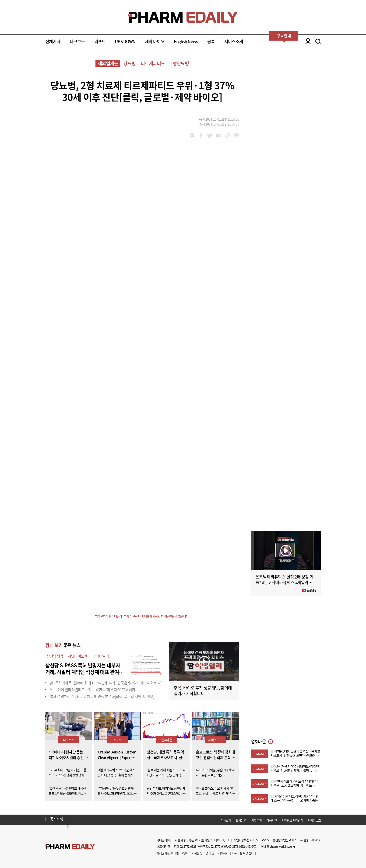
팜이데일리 (100, 656)
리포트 (100, 41)
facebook (201, 136)
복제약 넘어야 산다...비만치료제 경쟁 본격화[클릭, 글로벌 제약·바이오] (102, 696)
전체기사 (53, 41)
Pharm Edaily (70, 846)
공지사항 (57, 819)
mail (219, 136)
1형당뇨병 (180, 63)
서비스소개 (234, 41)
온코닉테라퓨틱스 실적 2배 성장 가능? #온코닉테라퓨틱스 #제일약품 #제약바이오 (285, 582)
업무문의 (257, 820)
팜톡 (211, 41)
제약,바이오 (216, 740)
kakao (192, 136)
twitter (210, 136)
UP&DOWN (125, 41)
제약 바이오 (155, 41)
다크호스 (77, 41)
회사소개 (226, 820)
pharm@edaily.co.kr (282, 846)
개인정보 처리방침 (292, 820)
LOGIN (307, 41)
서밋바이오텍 (78, 656)
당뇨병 (129, 63)
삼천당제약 (55, 656)
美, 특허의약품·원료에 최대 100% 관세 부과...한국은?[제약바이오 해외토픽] (106, 683)
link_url (227, 136)
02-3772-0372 (236, 846)
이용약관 (272, 820)
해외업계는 (108, 63)
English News (186, 41)
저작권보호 (314, 820)
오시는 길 (241, 820)
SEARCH (318, 41)
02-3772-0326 (188, 846)
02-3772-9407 (219, 846)
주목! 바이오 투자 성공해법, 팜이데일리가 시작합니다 (203, 691)
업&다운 (167, 740)
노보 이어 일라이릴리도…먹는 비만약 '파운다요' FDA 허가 (93, 690)
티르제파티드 (153, 63)
